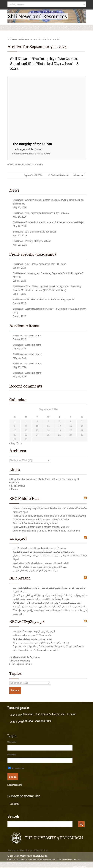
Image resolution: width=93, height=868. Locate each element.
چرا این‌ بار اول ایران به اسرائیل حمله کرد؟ (33, 639)
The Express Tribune (22, 664)
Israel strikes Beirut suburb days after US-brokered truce (41, 520)
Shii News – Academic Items (27, 336)
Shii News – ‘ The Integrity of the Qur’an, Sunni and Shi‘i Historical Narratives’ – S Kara (44, 64)
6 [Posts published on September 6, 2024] (71, 421)
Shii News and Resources (20, 40)
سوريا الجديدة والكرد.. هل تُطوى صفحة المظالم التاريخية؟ (40, 567)
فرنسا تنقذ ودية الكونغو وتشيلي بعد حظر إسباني (35, 571)
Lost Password (15, 785)
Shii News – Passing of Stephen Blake (32, 241)
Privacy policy (32, 859)
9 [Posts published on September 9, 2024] (26, 426)
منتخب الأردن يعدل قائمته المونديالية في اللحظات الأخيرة (40, 548)
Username (12, 742)
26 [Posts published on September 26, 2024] (60, 435)
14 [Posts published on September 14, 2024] (82, 426)
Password (12, 755)
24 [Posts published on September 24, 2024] (37, 435)
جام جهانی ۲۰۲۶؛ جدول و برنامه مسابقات (32, 635)
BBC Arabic (20, 578)
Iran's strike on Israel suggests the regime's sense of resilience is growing (49, 516)
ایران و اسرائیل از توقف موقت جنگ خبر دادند (34, 631)
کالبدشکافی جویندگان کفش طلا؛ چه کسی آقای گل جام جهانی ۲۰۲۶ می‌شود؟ (49, 646)
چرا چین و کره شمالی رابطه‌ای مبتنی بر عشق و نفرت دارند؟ (41, 643)
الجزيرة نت (18, 538)
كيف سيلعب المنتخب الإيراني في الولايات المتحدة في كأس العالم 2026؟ (47, 603)
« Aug (12, 443)
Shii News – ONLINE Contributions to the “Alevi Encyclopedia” (44, 300)
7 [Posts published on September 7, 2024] (82, 421)
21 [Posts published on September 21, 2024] (82, 430)
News (14, 190)
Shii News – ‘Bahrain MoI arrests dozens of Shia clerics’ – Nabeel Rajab (49, 222)
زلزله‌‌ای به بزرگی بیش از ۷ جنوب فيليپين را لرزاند (36, 650)
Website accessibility (48, 859)
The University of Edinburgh (31, 856)
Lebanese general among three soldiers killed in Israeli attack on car (47, 531)
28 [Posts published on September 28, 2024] (82, 435)
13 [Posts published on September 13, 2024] (71, 426)
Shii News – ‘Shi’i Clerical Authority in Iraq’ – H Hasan (40, 264)
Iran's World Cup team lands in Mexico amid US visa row (41, 527)
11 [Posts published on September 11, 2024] (48, 426)
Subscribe (15, 804)
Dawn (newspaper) (21, 661)
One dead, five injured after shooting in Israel (35, 523)
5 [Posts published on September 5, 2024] (60, 421)
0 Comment (79, 175)
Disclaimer (62, 859)
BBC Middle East (25, 499)
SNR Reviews (18, 486)
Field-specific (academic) (30, 165)
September (49, 40)
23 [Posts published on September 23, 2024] (26, 435)
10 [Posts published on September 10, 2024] (37, 426)
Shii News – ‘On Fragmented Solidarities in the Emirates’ (41, 213)
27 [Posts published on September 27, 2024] (71, 435)
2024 (38, 40)
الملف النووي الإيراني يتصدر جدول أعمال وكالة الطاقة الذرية (41, 563)
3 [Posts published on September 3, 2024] (37, 421)
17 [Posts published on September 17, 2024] (37, 430)
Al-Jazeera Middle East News (26, 657)
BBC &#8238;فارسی (27, 622)
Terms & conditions (16, 859)
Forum (14, 489)
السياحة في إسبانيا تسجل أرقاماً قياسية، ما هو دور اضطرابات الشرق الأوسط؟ (49, 607)
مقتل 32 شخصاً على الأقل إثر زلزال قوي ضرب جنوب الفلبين (41, 599)
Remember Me (16, 768)
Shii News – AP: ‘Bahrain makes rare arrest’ (35, 232)
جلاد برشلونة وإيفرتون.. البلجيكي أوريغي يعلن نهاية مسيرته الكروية (44, 552)
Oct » (19, 443)
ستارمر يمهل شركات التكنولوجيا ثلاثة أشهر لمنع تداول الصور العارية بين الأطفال (50, 595)
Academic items (24, 326)
